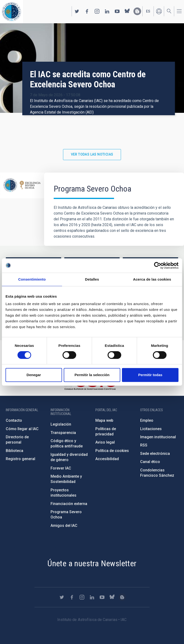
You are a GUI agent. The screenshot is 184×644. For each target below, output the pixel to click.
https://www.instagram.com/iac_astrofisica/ (97, 11)
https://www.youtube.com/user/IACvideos (117, 11)
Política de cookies (112, 451)
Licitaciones (151, 429)
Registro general (20, 459)
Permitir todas (150, 375)
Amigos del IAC (64, 526)
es (148, 11)
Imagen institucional (158, 437)
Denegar (34, 375)
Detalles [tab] (92, 279)
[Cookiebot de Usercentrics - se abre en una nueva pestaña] (158, 265)
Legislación (61, 424)
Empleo (147, 420)
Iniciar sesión (159, 11)
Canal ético (150, 462)
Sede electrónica (155, 454)
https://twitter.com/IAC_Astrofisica (77, 11)
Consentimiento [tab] (32, 279)
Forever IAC (61, 468)
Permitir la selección (92, 375)
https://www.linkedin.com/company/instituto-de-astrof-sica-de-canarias (107, 11)
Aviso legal (105, 442)
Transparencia (63, 433)
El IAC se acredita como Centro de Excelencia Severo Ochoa (88, 79)
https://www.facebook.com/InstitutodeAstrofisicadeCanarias (87, 11)
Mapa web (104, 420)
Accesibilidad (107, 459)
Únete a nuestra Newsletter (92, 563)
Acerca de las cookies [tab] (152, 279)
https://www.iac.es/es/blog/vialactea (137, 11)
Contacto (14, 420)
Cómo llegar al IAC (22, 429)
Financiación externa (69, 504)
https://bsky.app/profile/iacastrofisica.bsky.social (127, 11)
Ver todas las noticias (92, 154)
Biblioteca (14, 451)
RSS (144, 445)
